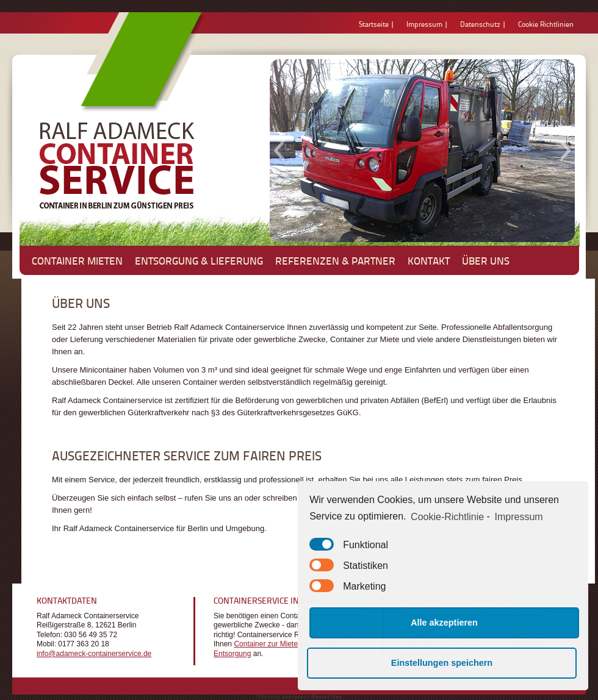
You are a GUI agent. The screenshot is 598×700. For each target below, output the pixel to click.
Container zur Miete (266, 644)
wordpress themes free (312, 697)
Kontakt (429, 260)
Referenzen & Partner (335, 260)
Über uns (486, 260)
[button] (279, 151)
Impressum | (427, 24)
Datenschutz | (483, 24)
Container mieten (77, 260)
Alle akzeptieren (444, 623)
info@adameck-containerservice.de (94, 654)
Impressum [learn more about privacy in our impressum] (519, 517)
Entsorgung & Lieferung (199, 260)
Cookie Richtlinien (546, 24)
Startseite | (376, 24)
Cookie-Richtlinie (447, 517)
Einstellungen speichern (442, 663)
